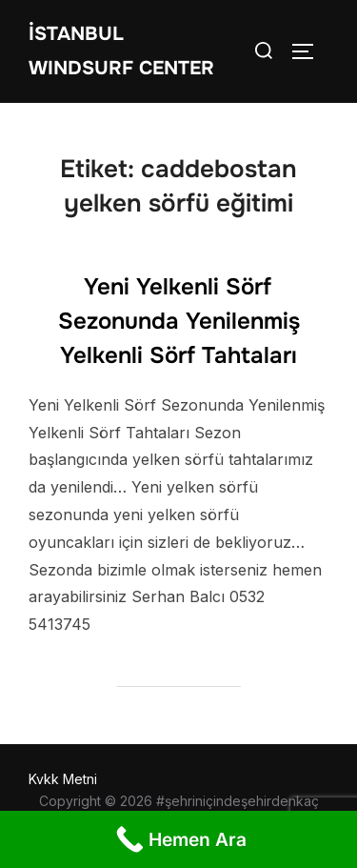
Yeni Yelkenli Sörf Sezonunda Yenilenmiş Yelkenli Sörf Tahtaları (179, 321)
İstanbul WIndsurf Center (121, 51)
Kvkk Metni (63, 779)
